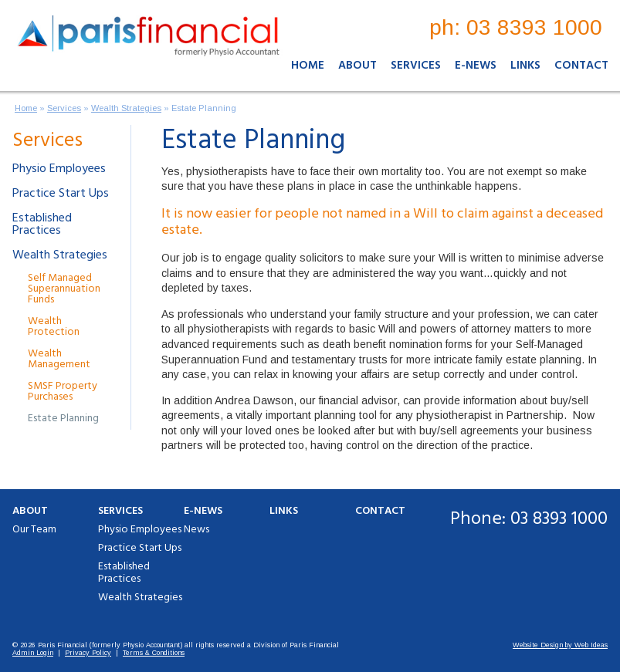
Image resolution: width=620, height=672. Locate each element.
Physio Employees (59, 169)
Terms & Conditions (154, 653)
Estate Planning (204, 108)
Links (525, 66)
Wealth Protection (54, 327)
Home (308, 66)
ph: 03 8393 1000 (516, 27)
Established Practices (42, 225)
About (357, 66)
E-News (476, 66)
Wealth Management (59, 359)
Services (416, 66)
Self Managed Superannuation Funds (64, 289)
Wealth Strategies (126, 108)
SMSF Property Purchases (63, 392)
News (197, 530)
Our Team (34, 530)
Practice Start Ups (61, 194)
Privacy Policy (88, 653)
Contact (581, 66)
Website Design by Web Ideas (560, 645)
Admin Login (33, 653)
